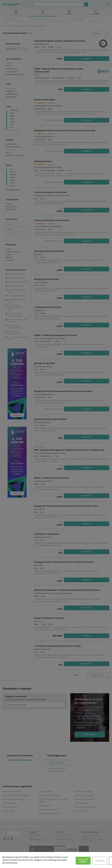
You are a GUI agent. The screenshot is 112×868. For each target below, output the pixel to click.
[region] (56, 860)
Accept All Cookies (83, 861)
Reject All (100, 861)
